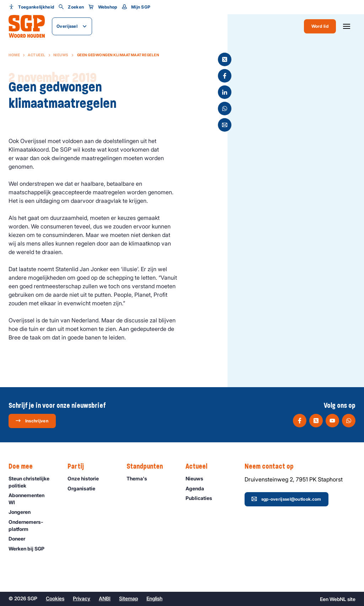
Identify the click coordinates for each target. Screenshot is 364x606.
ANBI (105, 598)
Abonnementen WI (32, 499)
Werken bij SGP (30, 549)
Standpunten (148, 467)
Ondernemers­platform (32, 525)
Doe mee (24, 467)
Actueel (37, 55)
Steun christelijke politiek (32, 482)
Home (14, 55)
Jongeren (23, 512)
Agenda (198, 488)
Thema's (140, 478)
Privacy (82, 598)
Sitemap (129, 598)
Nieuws (61, 55)
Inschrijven (32, 421)
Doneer (20, 539)
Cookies (55, 598)
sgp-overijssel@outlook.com (286, 499)
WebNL (338, 599)
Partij (79, 467)
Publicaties (202, 498)
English (154, 598)
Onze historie (86, 478)
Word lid (320, 26)
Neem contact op (273, 467)
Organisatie (85, 488)
